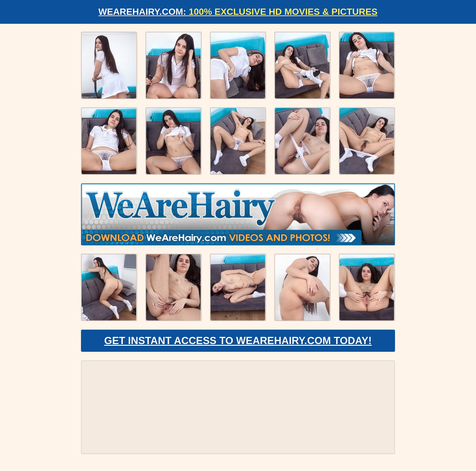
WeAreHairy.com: (238, 12)
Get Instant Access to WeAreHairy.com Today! (238, 342)
